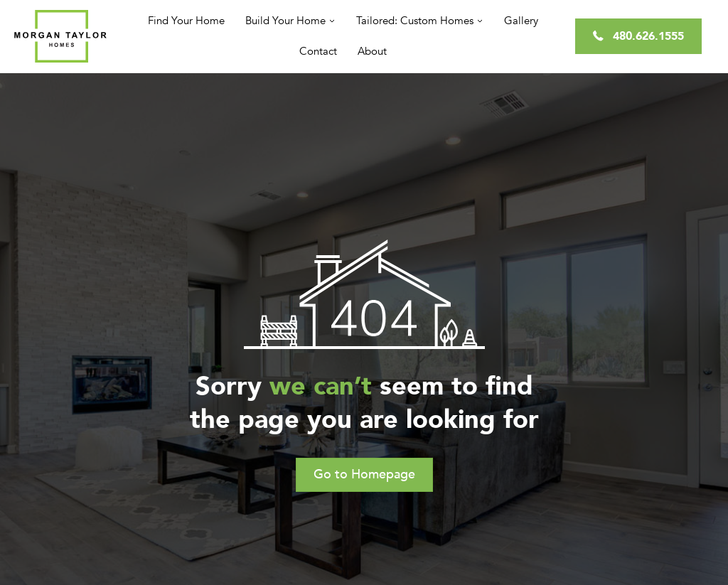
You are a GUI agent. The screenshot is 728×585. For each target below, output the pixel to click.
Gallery (521, 21)
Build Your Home (285, 21)
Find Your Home (186, 21)
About (372, 51)
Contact (318, 51)
